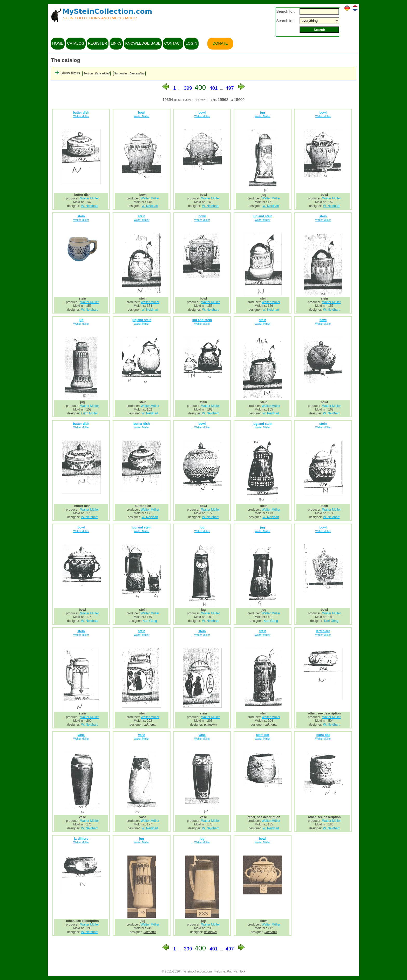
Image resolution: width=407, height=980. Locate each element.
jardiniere (323, 631)
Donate (220, 43)
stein (81, 216)
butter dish (81, 113)
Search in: (285, 21)
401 (214, 88)
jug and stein (263, 216)
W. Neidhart (89, 206)
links (116, 43)
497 (230, 88)
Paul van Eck (236, 971)
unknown (150, 725)
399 (188, 88)
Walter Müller (81, 116)
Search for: (286, 11)
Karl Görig (150, 621)
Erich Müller (89, 413)
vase (81, 735)
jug (262, 113)
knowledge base (143, 43)
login (191, 43)
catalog (76, 43)
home (58, 43)
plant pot (263, 735)
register (98, 43)
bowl (142, 113)
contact (173, 43)
